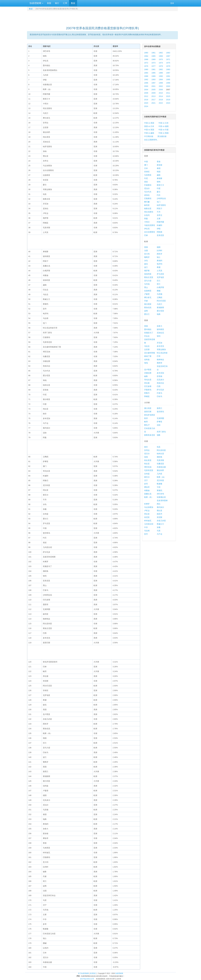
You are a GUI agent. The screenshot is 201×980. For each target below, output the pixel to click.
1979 (168, 66)
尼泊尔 (147, 188)
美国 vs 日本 (149, 126)
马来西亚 (148, 175)
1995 (168, 80)
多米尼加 (160, 373)
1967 (168, 56)
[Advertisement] (102, 18)
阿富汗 (160, 208)
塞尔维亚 (148, 304)
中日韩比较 (149, 136)
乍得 (159, 487)
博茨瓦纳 (148, 467)
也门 (159, 202)
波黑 (146, 311)
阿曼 (146, 219)
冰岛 (146, 261)
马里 (159, 531)
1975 (168, 63)
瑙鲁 (159, 435)
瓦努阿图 (160, 418)
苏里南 (160, 376)
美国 (146, 326)
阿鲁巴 (147, 393)
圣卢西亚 (148, 370)
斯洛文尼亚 (149, 277)
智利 (159, 336)
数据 (73, 3)
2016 (146, 100)
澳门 (146, 165)
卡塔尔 (147, 222)
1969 (153, 59)
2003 (168, 86)
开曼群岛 (148, 390)
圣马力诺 (148, 281)
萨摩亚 (160, 422)
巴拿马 (160, 393)
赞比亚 (160, 511)
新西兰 (160, 408)
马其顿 (160, 294)
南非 (146, 447)
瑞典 (159, 314)
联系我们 (93, 973)
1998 (161, 83)
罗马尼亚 (160, 274)
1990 (161, 76)
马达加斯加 (149, 507)
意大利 (147, 254)
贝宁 (146, 480)
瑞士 (159, 257)
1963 (168, 53)
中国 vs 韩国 (164, 133)
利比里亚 (148, 460)
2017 (153, 100)
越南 (159, 175)
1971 (168, 59)
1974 (161, 63)
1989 (153, 76)
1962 (161, 53)
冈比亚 (147, 514)
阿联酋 (160, 232)
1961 (153, 53)
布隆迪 (147, 490)
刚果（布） (149, 497)
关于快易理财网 (83, 973)
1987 (168, 73)
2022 (161, 103)
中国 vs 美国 (149, 123)
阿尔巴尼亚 (161, 301)
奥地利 (160, 261)
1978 (161, 66)
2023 (168, 103)
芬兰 (159, 281)
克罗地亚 (160, 277)
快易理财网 (36, 3)
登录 (172, 3)
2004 (146, 90)
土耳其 (160, 271)
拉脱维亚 (148, 291)
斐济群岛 (160, 412)
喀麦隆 (160, 484)
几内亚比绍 (149, 524)
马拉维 (147, 531)
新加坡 (160, 165)
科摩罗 (147, 504)
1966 (161, 56)
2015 (168, 96)
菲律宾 (147, 172)
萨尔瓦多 (160, 390)
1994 (161, 80)
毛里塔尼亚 (149, 470)
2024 (146, 106)
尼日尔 (147, 454)
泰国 (159, 168)
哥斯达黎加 (161, 349)
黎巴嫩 (147, 202)
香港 (159, 162)
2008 (146, 93)
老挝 (146, 182)
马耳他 (147, 284)
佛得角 (160, 457)
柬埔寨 (160, 178)
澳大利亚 (148, 408)
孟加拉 (147, 195)
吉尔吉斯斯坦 (150, 232)
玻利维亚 (160, 329)
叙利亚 (147, 205)
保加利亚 (148, 274)
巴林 (146, 235)
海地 (146, 363)
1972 (146, 63)
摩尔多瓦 (148, 297)
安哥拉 (147, 450)
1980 (146, 69)
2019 (168, 100)
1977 (153, 66)
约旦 (159, 195)
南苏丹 (160, 514)
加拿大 (160, 326)
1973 (153, 63)
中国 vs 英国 (149, 130)
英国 (146, 247)
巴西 (159, 386)
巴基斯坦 (148, 185)
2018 (161, 100)
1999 (168, 83)
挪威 (159, 291)
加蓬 (159, 527)
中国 (146, 162)
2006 (161, 90)
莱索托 (160, 490)
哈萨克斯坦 (161, 205)
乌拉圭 (147, 346)
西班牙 (160, 254)
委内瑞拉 (148, 329)
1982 (161, 69)
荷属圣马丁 (149, 333)
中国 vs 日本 (164, 123)
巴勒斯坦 (148, 198)
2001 (153, 86)
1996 (146, 83)
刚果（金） (161, 477)
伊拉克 (147, 229)
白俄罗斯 (160, 287)
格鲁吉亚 (148, 208)
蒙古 (159, 192)
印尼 (146, 178)
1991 (168, 76)
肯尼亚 (147, 517)
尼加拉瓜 (160, 333)
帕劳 (146, 422)
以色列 (147, 215)
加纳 (146, 457)
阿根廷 (147, 396)
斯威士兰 (160, 524)
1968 (146, 59)
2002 (161, 86)
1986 (161, 73)
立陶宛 (160, 297)
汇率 (65, 3)
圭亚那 (147, 349)
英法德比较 (162, 136)
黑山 (146, 287)
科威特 (160, 225)
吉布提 (147, 474)
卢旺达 (147, 511)
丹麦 (146, 301)
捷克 (146, 264)
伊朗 (159, 229)
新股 (49, 3)
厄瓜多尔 (160, 380)
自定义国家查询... (151, 140)
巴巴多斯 (148, 386)
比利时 (160, 251)
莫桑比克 (148, 494)
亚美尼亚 (160, 235)
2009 (153, 93)
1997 (153, 83)
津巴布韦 (160, 494)
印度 (159, 188)
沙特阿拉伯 (161, 198)
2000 (146, 86)
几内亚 (160, 474)
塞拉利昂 (160, 470)
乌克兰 (160, 304)
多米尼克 (160, 346)
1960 (146, 53)
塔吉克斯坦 (149, 212)
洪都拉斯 (148, 373)
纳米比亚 (160, 454)
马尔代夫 (148, 192)
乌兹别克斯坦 (150, 225)
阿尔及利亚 (161, 450)
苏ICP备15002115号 (87, 979)
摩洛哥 (147, 487)
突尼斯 (160, 517)
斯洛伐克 (148, 307)
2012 (146, 96)
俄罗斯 (147, 271)
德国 (159, 247)
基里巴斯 (148, 412)
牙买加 (160, 343)
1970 (161, 59)
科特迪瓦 (148, 521)
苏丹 (146, 534)
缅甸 (159, 182)
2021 (153, 103)
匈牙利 (160, 264)
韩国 (159, 172)
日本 (146, 168)
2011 (168, 93)
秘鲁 (146, 376)
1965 (153, 56)
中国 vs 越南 (149, 133)
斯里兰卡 (160, 185)
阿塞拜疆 (160, 222)
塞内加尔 (160, 507)
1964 (146, 56)
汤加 (159, 425)
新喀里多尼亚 (150, 435)
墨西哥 (160, 363)
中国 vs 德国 (164, 126)
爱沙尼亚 (160, 311)
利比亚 (147, 464)
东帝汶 (160, 215)
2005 (153, 90)
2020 (146, 103)
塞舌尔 (147, 477)
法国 (146, 251)
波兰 (146, 267)
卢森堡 (147, 294)
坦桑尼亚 (160, 464)
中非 (146, 527)
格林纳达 (160, 360)
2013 (153, 96)
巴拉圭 (147, 336)
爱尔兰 (147, 314)
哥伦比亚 (148, 380)
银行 (57, 3)
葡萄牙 (147, 257)
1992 (146, 80)
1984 (146, 73)
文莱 (159, 219)
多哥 (146, 484)
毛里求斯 (160, 460)
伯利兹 (147, 360)
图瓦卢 (147, 425)
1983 (168, 69)
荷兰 (159, 284)
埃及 (159, 447)
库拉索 (147, 383)
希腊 (159, 267)
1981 (153, 69)
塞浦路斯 (160, 307)
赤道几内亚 (161, 521)
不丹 (159, 212)
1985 (153, 73)
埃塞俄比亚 (161, 497)
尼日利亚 (160, 480)
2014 (161, 96)
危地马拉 (160, 383)
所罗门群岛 (161, 432)
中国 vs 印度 (164, 130)
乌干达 (160, 534)
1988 (146, 76)
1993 (153, 80)
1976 (146, 66)
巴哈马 (160, 396)
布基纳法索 (161, 467)
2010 (161, 93)
